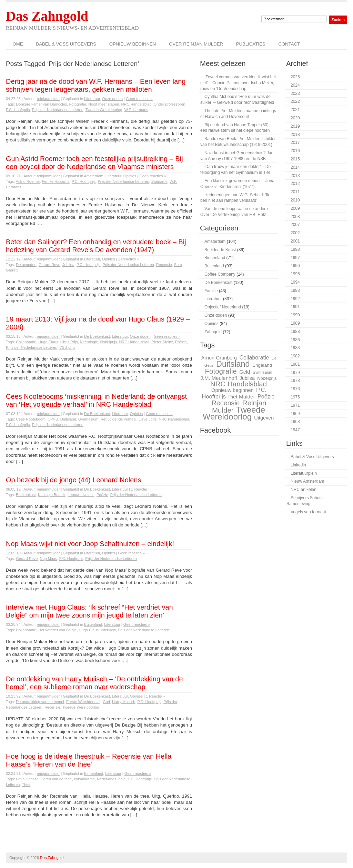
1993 (295, 290)
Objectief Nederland (223, 307)
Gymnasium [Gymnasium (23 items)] (263, 372)
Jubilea (68, 265)
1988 (295, 332)
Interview (108, 630)
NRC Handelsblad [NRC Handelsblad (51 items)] (239, 384)
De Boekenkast (97, 336)
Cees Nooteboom (31, 419)
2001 (295, 241)
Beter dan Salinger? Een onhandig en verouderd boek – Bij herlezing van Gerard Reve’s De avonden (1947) (96, 246)
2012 (295, 184)
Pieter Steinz (162, 342)
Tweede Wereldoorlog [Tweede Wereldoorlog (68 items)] (234, 413)
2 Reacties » (128, 259)
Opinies (130, 176)
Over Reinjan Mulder (196, 44)
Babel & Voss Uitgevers (66, 44)
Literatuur (92, 99)
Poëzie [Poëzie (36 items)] (266, 396)
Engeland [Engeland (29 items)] (262, 365)
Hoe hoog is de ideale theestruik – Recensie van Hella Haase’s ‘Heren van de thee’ (89, 760)
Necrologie (89, 342)
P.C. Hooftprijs (18, 110)
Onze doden (112, 99)
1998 (295, 249)
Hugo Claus (48, 342)
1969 (295, 414)
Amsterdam (93, 176)
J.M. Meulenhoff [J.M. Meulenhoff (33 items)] (219, 378)
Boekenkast (26, 495)
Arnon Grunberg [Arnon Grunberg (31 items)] (219, 358)
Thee (26, 785)
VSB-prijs (67, 347)
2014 (295, 167)
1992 (295, 299)
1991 (295, 307)
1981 (295, 364)
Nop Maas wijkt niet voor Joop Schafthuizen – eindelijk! (90, 544)
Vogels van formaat (308, 512)
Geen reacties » (139, 99)
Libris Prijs (69, 342)
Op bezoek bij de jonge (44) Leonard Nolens (73, 480)
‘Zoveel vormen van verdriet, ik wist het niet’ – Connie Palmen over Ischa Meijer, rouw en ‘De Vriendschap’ (238, 83)
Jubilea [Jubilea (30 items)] (247, 378)
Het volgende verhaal (119, 419)
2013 (295, 176)
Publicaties (251, 44)
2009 (295, 208)
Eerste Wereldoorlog (83, 702)
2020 (295, 118)
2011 (295, 192)
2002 (295, 233)
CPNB (53, 419)
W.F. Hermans (136, 110)
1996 (295, 266)
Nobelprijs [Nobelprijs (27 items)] (267, 378)
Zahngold (213, 332)
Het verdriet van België (57, 630)
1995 (295, 274)
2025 (295, 77)
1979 (295, 373)
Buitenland (93, 624)
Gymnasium (88, 419)
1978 (295, 381)
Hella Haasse (27, 779)
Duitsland (68, 419)
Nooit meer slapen (104, 104)
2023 (295, 93)
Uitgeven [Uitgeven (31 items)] (264, 418)
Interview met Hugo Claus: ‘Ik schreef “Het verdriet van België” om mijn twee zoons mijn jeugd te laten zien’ (89, 611)
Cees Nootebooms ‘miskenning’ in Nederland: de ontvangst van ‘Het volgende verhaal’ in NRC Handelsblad (96, 400)
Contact (289, 44)
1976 (295, 389)
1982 (295, 356)
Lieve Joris (148, 419)
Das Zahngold (47, 16)
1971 (295, 405)
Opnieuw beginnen (133, 44)
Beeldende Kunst (220, 250)
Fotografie (78, 104)
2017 (295, 142)
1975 (295, 397)
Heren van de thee (56, 779)
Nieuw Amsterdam (307, 481)
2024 (295, 85)
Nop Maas (48, 559)
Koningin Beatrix (52, 495)
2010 (295, 200)
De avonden (26, 265)
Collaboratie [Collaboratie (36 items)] (254, 357)
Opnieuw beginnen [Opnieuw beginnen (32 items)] (233, 390)
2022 (295, 101)
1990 (295, 315)
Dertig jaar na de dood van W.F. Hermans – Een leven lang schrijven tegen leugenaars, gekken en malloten (96, 85)
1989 (295, 323)
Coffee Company (220, 274)
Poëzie (181, 342)
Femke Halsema (56, 181)
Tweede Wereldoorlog (104, 110)
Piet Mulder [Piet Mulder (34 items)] (241, 397)
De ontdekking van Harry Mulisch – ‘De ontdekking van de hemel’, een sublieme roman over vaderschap (94, 683)
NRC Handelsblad (137, 104)
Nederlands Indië (111, 779)
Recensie (164, 265)
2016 (295, 151)
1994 (295, 282)
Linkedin (298, 465)
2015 (295, 159)
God (106, 702)
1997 (295, 258)
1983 (295, 348)
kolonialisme (85, 779)
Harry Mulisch (124, 702)
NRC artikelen (304, 490)
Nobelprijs (108, 342)
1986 (295, 340)
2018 (295, 135)
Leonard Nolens (81, 495)
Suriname (159, 181)
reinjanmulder (48, 99)
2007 (295, 225)
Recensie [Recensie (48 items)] (226, 403)
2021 (295, 110)
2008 (295, 217)
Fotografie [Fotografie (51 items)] (221, 371)
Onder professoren (170, 104)
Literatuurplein (304, 473)
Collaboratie (26, 342)
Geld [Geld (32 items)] (245, 372)
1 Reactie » (141, 489)
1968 (295, 422)
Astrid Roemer (28, 181)
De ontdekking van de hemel (40, 702)
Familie (211, 291)
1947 (295, 430)
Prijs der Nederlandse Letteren (58, 110)
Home (16, 44)
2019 (295, 126)
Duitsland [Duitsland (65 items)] (233, 364)
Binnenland (94, 773)
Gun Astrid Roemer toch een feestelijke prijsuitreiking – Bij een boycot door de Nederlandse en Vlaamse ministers (94, 163)
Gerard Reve (49, 265)
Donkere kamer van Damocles (41, 104)
